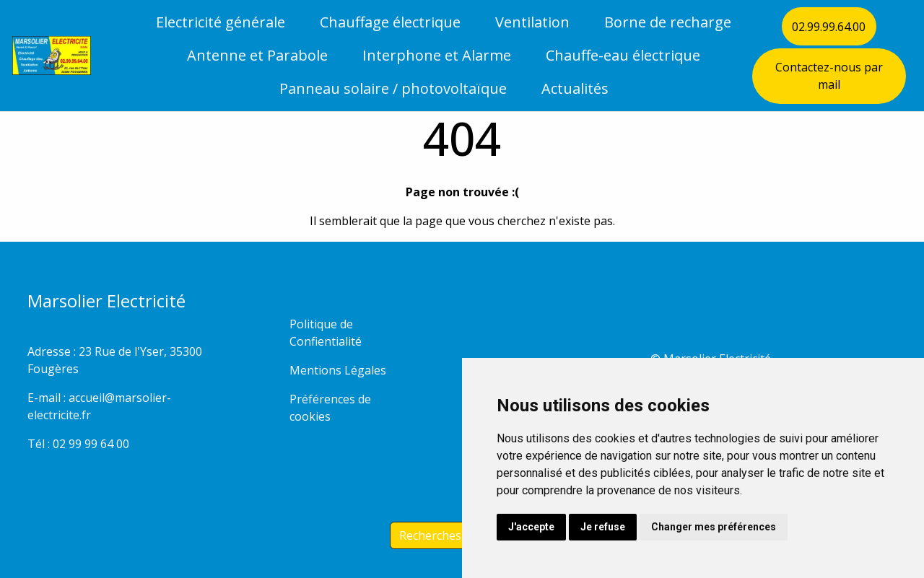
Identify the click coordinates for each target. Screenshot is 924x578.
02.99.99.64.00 (829, 27)
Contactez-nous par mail (829, 76)
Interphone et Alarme (437, 55)
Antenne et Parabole (257, 55)
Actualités (575, 88)
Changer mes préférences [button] (714, 527)
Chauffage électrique (390, 22)
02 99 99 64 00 (91, 444)
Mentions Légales (338, 370)
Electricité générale (221, 22)
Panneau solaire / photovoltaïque (393, 88)
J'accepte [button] (531, 527)
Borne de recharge (668, 22)
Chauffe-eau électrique (623, 55)
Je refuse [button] (603, 527)
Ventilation (532, 22)
